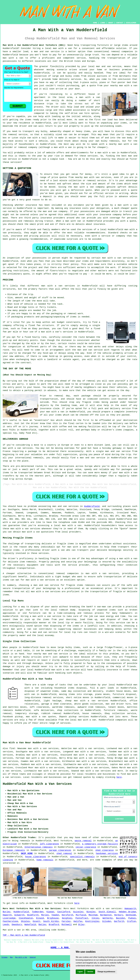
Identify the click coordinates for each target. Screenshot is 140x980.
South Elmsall (107, 912)
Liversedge (9, 918)
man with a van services (58, 286)
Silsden (107, 921)
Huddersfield (92, 506)
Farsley (66, 921)
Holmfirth (33, 915)
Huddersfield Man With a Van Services (37, 784)
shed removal (64, 853)
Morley (45, 915)
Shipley (25, 921)
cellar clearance (86, 847)
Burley (7, 912)
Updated (33, 957)
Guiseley (78, 912)
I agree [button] (80, 972)
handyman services (107, 853)
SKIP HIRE (27, 853)
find (12, 748)
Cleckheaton (26, 918)
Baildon (121, 918)
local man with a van (17, 629)
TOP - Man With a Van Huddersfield (24, 935)
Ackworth (19, 915)
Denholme (131, 915)
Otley (81, 925)
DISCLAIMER (131, 23)
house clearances (36, 857)
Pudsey (132, 918)
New (11, 957)
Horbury (119, 915)
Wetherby (108, 918)
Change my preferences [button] (106, 972)
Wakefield (30, 925)
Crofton (132, 921)
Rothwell (67, 925)
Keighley (67, 918)
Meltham (93, 915)
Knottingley (92, 921)
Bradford (54, 925)
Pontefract (82, 918)
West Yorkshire (80, 909)
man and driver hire (118, 704)
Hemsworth (130, 909)
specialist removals (82, 857)
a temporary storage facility (100, 844)
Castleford (64, 912)
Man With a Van (21, 957)
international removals (29, 458)
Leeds (6, 925)
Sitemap (4, 957)
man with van (92, 177)
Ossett (37, 921)
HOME (95, 23)
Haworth (7, 915)
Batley (42, 925)
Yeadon (55, 915)
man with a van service (65, 670)
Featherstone (10, 921)
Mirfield (81, 915)
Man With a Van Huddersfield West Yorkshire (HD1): (34, 45)
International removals (39, 847)
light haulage (52, 701)
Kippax (50, 912)
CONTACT (120, 23)
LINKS (103, 23)
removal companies (67, 573)
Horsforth (67, 915)
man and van (103, 66)
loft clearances (49, 844)
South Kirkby (51, 921)
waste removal (83, 841)
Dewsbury (17, 925)
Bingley (91, 912)
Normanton (106, 915)
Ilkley (95, 918)
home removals (45, 860)
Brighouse (53, 918)
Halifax (78, 921)
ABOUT (111, 23)
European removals (14, 850)
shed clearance (105, 850)
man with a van (62, 48)
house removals (92, 713)
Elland (40, 918)
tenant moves (116, 707)
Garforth (119, 921)
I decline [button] (90, 972)
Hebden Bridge (127, 912)
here (119, 777)
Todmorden (38, 912)
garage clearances (60, 850)
